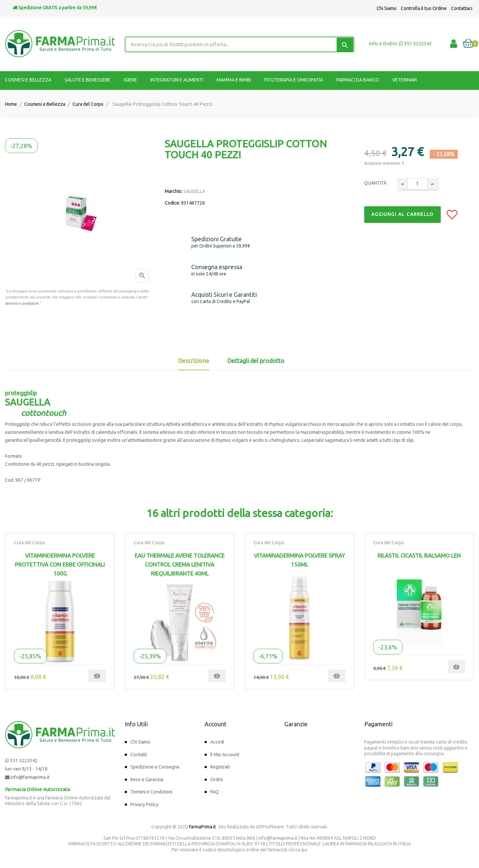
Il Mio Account (225, 755)
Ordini (217, 780)
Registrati (220, 767)
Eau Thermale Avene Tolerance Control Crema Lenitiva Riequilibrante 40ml (180, 564)
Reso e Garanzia (147, 780)
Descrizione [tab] (194, 361)
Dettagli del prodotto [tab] (256, 361)
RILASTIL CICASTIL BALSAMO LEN (419, 555)
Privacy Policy (144, 804)
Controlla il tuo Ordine (424, 8)
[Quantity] (417, 184)
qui (304, 850)
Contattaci (462, 8)
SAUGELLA (194, 191)
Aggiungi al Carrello (402, 214)
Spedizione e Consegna (155, 767)
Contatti (139, 755)
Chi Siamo (387, 8)
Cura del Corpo (29, 543)
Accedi (217, 742)
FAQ (215, 792)
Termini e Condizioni (151, 792)
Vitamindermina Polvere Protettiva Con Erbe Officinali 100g (60, 564)
